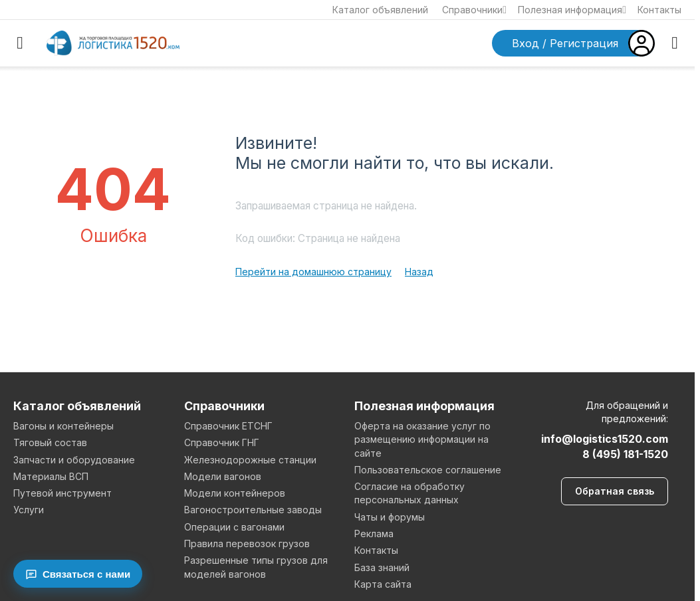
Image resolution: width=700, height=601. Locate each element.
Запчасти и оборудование (74, 460)
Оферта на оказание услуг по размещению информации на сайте (422, 439)
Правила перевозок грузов (247, 543)
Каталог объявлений (380, 10)
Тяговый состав (50, 442)
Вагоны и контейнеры (63, 426)
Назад (419, 272)
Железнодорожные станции (250, 460)
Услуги (29, 510)
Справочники (474, 10)
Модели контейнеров (235, 493)
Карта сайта (383, 584)
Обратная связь (615, 491)
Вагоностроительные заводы (253, 510)
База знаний (382, 567)
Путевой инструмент (62, 493)
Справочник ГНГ (222, 442)
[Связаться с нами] (78, 574)
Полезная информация (572, 10)
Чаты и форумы (390, 517)
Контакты (659, 10)
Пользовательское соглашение (428, 470)
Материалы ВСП (51, 476)
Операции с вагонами (234, 527)
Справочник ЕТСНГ (228, 426)
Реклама (374, 534)
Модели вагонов (223, 476)
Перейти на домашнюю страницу (313, 272)
